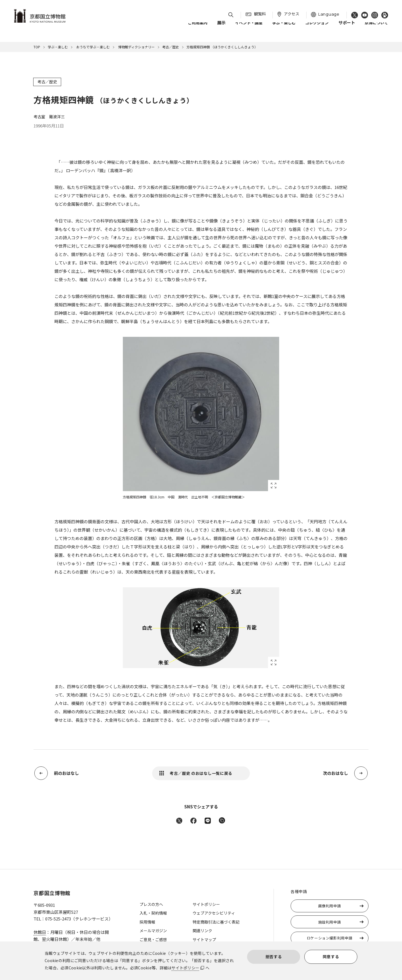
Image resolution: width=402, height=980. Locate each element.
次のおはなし (336, 773)
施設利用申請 (330, 922)
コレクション (317, 28)
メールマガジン (153, 931)
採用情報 (147, 922)
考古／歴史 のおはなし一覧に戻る (201, 773)
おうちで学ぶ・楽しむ (93, 47)
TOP (37, 47)
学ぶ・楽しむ (284, 28)
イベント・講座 (249, 28)
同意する (331, 957)
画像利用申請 (330, 906)
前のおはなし (66, 773)
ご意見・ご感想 (153, 939)
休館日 (40, 932)
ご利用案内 (198, 28)
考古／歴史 (171, 47)
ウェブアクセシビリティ (214, 913)
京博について (376, 28)
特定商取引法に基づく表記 (216, 922)
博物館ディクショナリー (136, 47)
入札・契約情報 (153, 913)
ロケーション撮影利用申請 (330, 938)
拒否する (274, 957)
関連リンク (202, 931)
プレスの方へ (151, 904)
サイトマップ (204, 939)
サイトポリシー (185, 968)
